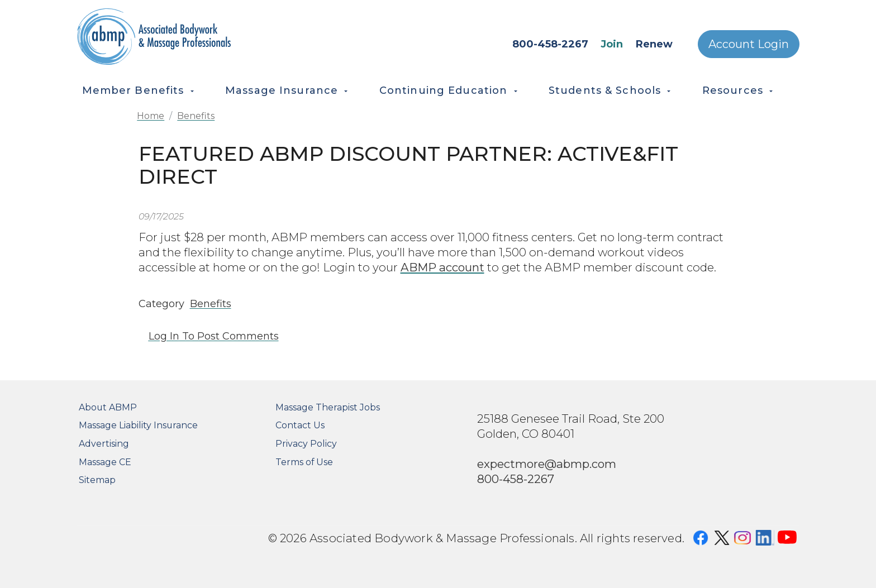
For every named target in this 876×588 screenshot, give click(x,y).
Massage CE (105, 462)
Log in (164, 336)
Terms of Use (304, 462)
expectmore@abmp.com (547, 464)
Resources (733, 90)
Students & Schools (605, 90)
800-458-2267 (550, 44)
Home (151, 116)
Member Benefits (133, 90)
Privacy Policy (306, 444)
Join (612, 44)
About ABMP (108, 407)
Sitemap (97, 480)
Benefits (196, 116)
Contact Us (300, 425)
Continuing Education (444, 90)
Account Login (749, 44)
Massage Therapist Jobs (328, 407)
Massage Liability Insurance (138, 425)
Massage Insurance (282, 90)
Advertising (104, 444)
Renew (654, 44)
